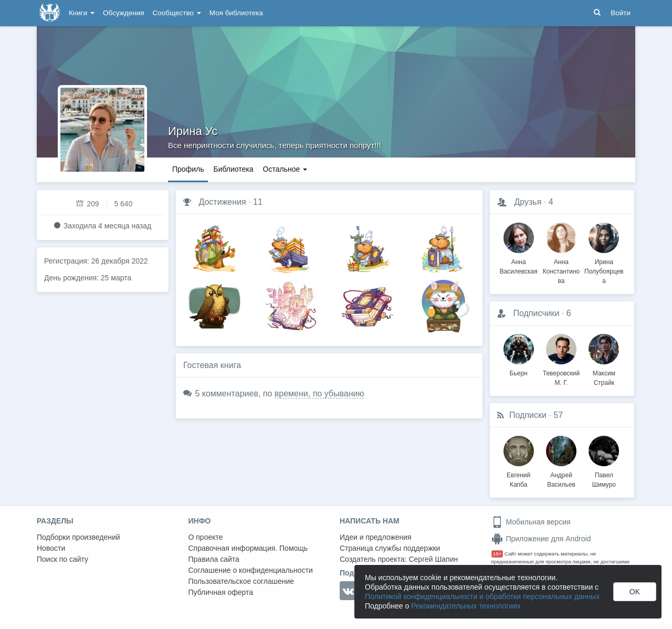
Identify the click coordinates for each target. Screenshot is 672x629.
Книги (82, 13)
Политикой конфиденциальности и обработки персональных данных (482, 596)
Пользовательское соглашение (241, 581)
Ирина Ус (193, 131)
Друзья (528, 202)
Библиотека (233, 169)
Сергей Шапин (433, 559)
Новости (51, 548)
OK (635, 592)
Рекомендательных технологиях (466, 606)
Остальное (285, 169)
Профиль (188, 169)
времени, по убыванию (319, 394)
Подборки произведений (78, 537)
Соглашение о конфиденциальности (251, 570)
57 (558, 415)
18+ (497, 554)
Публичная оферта (221, 592)
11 (258, 202)
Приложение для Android (541, 539)
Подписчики (536, 313)
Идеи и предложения (376, 537)
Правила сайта (214, 559)
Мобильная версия (531, 522)
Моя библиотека (236, 13)
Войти (621, 13)
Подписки (528, 415)
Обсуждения (123, 13)
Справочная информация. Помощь (248, 548)
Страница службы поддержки (390, 548)
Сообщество (177, 13)
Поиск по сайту (62, 559)
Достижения (222, 202)
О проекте (206, 537)
